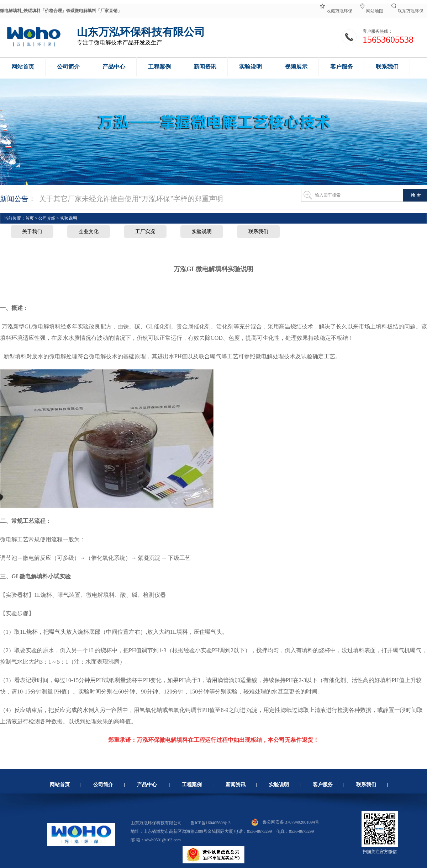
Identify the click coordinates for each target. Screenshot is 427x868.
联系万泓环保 (407, 11)
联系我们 (258, 232)
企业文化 (89, 232)
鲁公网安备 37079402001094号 (285, 822)
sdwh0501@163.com (163, 840)
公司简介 (103, 785)
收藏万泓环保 (336, 11)
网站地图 (372, 11)
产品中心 (147, 785)
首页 (30, 218)
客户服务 (323, 785)
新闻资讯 (236, 785)
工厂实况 (145, 232)
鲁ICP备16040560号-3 (210, 823)
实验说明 (202, 232)
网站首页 (60, 785)
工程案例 (192, 785)
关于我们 (32, 232)
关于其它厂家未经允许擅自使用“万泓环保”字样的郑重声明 (131, 199)
